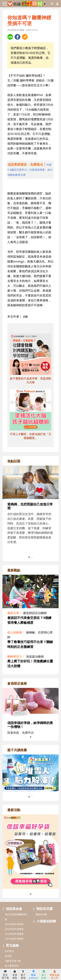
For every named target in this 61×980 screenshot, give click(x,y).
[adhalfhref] (30, 170)
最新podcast (33, 975)
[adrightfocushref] (30, 512)
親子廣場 (23, 975)
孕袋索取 (15, 975)
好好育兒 (9, 951)
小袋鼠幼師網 (46, 921)
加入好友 (44, 975)
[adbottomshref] (30, 355)
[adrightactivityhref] (30, 851)
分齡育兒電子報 (13, 961)
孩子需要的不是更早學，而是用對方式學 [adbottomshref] (30, 380)
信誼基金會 (14, 909)
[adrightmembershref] (30, 702)
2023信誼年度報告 (14, 929)
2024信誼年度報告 (14, 934)
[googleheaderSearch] (52, 4)
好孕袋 (8, 956)
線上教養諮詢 (12, 966)
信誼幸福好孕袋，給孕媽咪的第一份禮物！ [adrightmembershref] (30, 725)
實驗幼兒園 (41, 914)
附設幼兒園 (45, 909)
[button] (45, 3)
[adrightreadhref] (30, 773)
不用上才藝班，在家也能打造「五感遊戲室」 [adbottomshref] (30, 436)
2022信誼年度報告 (14, 924)
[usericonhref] (56, 4)
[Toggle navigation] (5, 4)
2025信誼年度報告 (14, 939)
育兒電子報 (5, 975)
